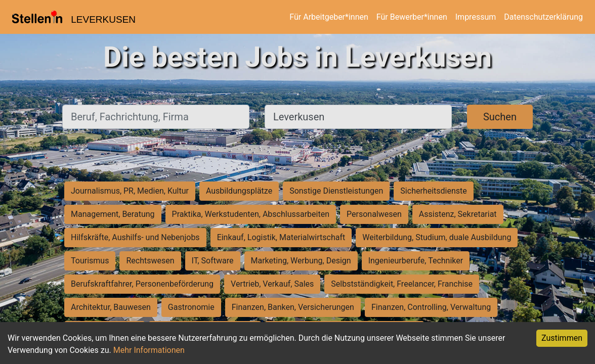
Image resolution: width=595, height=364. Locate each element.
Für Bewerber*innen (412, 17)
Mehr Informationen (149, 350)
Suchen (500, 117)
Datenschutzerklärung (543, 17)
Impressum (476, 17)
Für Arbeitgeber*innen (329, 17)
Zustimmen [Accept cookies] (562, 338)
